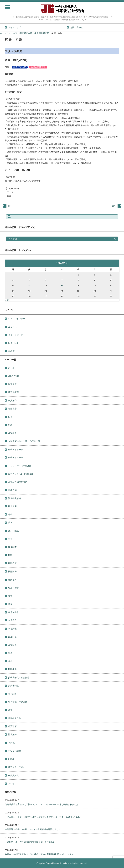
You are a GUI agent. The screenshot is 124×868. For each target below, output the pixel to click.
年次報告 (12, 433)
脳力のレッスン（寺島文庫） (22, 474)
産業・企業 (13, 612)
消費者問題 (13, 686)
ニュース (12, 327)
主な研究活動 (15, 751)
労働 (10, 661)
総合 (10, 514)
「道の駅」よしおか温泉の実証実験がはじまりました (30, 842)
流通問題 (12, 637)
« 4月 (7, 300)
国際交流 (12, 563)
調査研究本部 (20, 67)
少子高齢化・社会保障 (19, 678)
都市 (10, 539)
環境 (10, 604)
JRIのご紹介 (14, 376)
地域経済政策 (15, 718)
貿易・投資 (13, 588)
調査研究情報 (15, 498)
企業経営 (12, 620)
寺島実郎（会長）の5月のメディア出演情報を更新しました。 (34, 829)
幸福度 (11, 351)
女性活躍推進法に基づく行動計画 (24, 441)
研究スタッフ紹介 (17, 767)
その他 (11, 743)
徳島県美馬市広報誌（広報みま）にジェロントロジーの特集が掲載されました (42, 804)
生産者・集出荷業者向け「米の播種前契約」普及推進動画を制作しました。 (41, 854)
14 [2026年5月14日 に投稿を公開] (62, 286)
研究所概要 (13, 392)
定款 (10, 425)
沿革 (10, 417)
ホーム (11, 368)
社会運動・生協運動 (18, 702)
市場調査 (12, 629)
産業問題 (12, 645)
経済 (10, 710)
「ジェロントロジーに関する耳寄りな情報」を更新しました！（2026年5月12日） (44, 817)
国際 (10, 555)
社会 (10, 653)
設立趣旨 (12, 384)
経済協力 (12, 580)
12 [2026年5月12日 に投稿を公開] (29, 286)
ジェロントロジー (17, 319)
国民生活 (12, 669)
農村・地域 (13, 531)
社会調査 (12, 694)
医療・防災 (13, 343)
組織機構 (12, 409)
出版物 (11, 759)
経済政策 (12, 726)
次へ (114, 206)
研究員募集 (13, 775)
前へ (10, 206)
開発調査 (12, 547)
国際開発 (12, 571)
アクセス (12, 784)
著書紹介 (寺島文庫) (18, 482)
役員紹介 (12, 400)
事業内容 (12, 490)
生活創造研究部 (38, 67)
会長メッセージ (16, 335)
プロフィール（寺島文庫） (21, 466)
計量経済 (12, 735)
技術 (10, 596)
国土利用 (12, 506)
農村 (10, 523)
